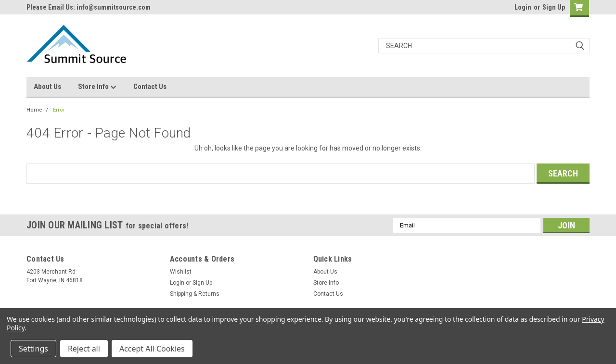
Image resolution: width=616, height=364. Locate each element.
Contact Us (150, 87)
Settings (33, 349)
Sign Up (554, 7)
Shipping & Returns (195, 294)
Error (59, 110)
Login (523, 7)
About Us (47, 87)
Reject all (84, 349)
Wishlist (181, 272)
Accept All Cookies (152, 349)
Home (34, 110)
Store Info (97, 87)
